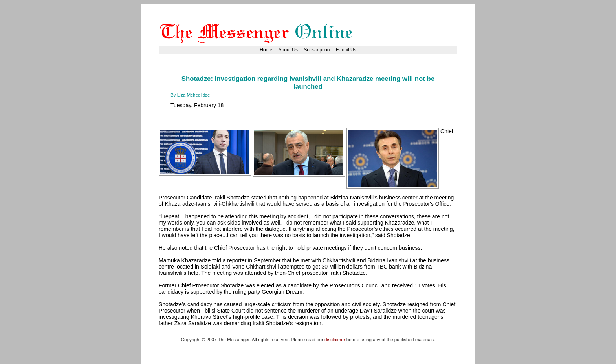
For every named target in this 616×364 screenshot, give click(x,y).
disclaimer (335, 339)
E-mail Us (346, 50)
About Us (288, 50)
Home (266, 50)
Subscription (317, 50)
